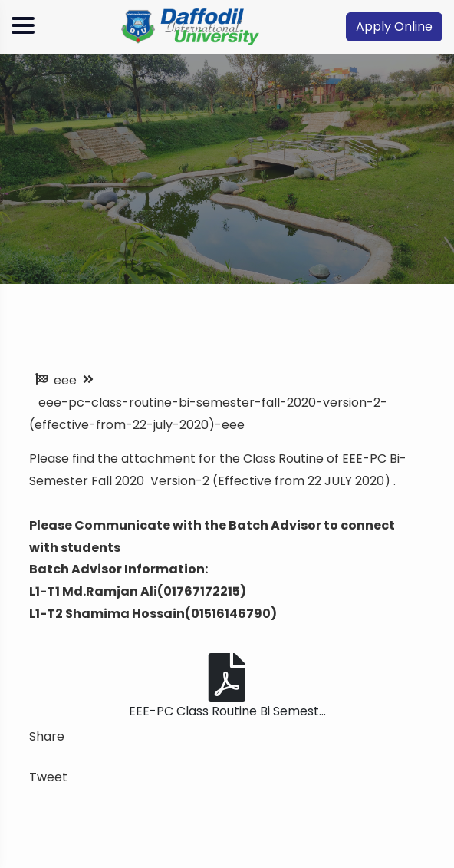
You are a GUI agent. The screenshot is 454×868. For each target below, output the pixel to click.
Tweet (48, 777)
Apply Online (394, 26)
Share (47, 736)
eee (65, 380)
